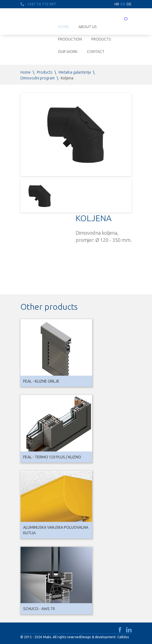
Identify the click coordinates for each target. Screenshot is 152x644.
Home (26, 72)
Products (101, 39)
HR (117, 4)
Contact (96, 52)
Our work (68, 52)
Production (70, 39)
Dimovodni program (38, 78)
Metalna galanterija (75, 72)
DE (129, 4)
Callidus (123, 637)
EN (123, 4)
